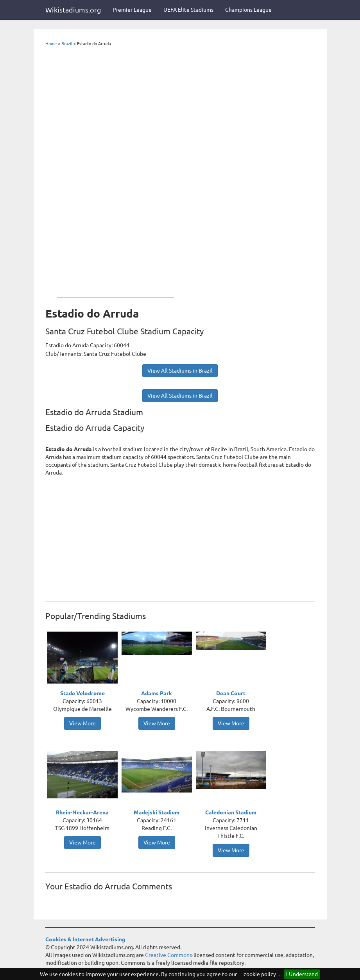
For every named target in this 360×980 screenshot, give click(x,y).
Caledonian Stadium (231, 812)
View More (82, 723)
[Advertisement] (116, 170)
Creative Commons (168, 955)
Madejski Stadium (157, 812)
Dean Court (231, 693)
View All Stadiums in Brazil (180, 371)
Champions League (248, 10)
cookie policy (260, 974)
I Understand (302, 974)
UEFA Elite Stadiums (188, 10)
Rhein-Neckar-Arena (82, 812)
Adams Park (157, 693)
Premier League (132, 10)
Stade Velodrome (82, 693)
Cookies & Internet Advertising (85, 939)
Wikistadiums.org (73, 10)
